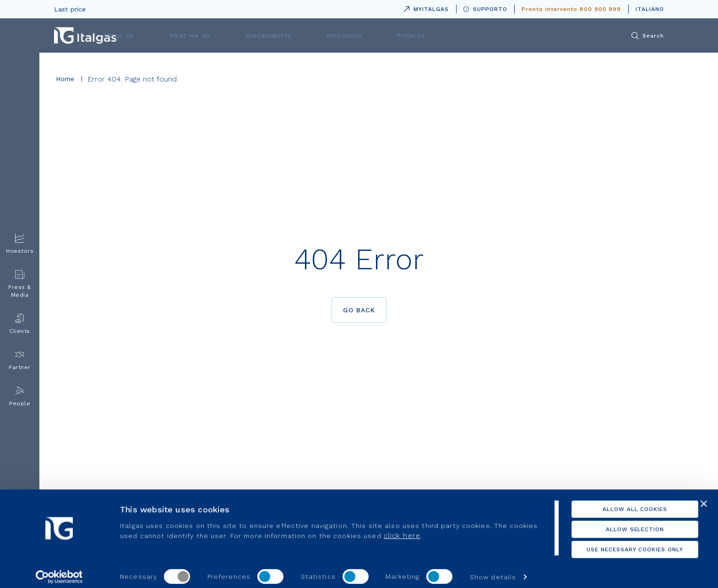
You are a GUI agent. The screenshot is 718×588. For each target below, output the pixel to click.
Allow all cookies (618, 502)
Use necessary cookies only (618, 543)
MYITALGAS (424, 8)
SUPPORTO (485, 9)
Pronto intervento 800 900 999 (571, 9)
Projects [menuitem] (502, 35)
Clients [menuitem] (20, 324)
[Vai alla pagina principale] (85, 35)
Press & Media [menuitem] (20, 284)
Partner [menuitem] (20, 360)
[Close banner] (704, 497)
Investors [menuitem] (20, 244)
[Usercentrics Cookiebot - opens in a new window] (59, 570)
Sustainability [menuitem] (378, 35)
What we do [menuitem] (310, 35)
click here (432, 529)
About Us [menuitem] (247, 35)
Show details (493, 570)
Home (65, 79)
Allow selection (618, 523)
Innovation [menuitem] (444, 35)
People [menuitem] (20, 396)
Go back (359, 310)
